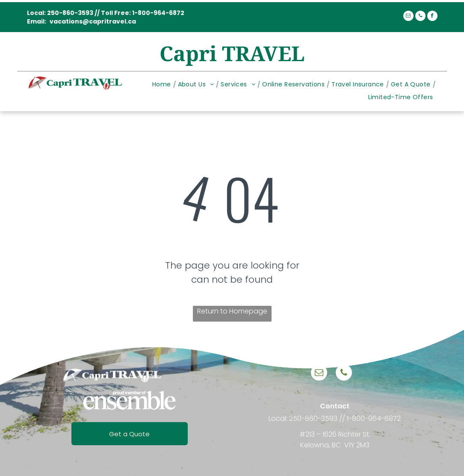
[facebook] (432, 17)
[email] (408, 17)
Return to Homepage (232, 311)
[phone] (420, 17)
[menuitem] (163, 84)
